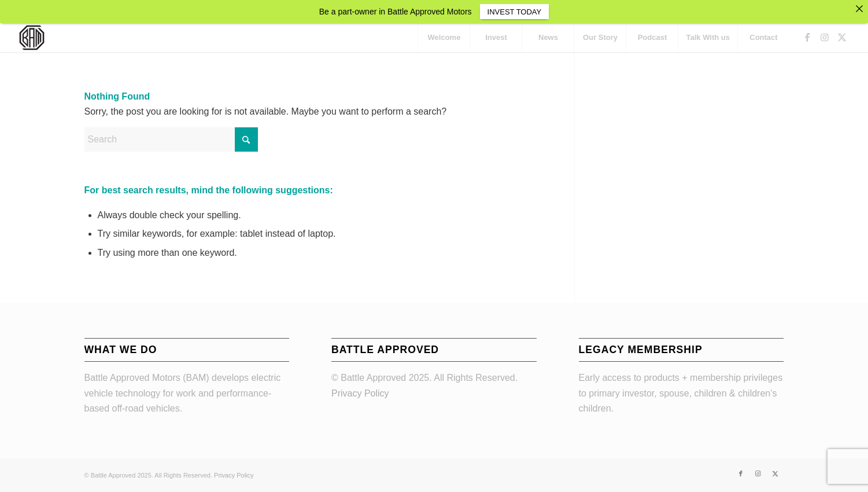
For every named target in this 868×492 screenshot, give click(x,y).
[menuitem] (444, 38)
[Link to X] (842, 37)
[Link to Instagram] (825, 37)
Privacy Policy (360, 393)
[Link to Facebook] (807, 37)
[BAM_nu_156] (32, 38)
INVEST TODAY (515, 12)
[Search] (171, 139)
